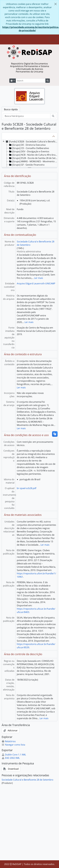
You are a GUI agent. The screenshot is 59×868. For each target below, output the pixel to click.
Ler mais (39, 278)
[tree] (29, 154)
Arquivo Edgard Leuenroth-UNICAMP (36, 283)
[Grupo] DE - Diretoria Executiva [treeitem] (27, 145)
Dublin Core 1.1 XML (14, 755)
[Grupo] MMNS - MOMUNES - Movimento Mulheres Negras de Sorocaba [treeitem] (34, 161)
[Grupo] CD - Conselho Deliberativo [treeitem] (29, 148)
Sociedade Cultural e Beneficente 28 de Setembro (27, 780)
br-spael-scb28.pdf (27, 488)
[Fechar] (56, 4)
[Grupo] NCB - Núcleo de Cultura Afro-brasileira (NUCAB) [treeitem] (34, 155)
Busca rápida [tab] (11, 109)
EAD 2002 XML (11, 758)
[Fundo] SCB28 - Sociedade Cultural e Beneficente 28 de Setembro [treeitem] (32, 142)
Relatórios (9, 741)
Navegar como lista (13, 745)
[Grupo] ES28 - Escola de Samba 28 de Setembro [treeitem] (34, 158)
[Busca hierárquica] (27, 116)
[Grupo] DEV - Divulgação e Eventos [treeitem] (29, 151)
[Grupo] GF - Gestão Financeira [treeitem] (27, 165)
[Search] (31, 81)
